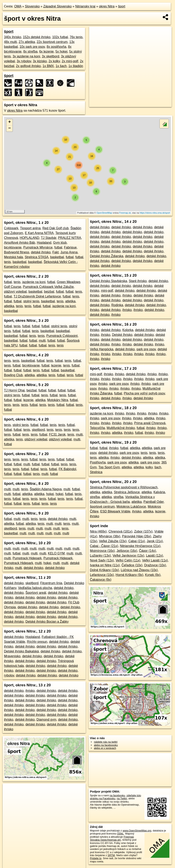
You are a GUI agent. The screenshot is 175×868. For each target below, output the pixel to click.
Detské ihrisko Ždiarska (107, 256)
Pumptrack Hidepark (27, 558)
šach (158, 467)
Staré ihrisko (138, 281)
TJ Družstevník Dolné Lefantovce (37, 296)
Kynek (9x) (153, 575)
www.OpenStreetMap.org (137, 831)
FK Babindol (67, 469)
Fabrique (70, 247)
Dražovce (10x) (155, 565)
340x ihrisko (13, 37)
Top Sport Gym (109, 467)
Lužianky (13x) (100, 556)
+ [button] (10, 122)
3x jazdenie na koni (26, 56)
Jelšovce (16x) (127, 551)
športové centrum (102, 507)
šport (122, 6)
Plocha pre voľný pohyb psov (144, 393)
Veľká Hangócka (102, 349)
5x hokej (61, 51)
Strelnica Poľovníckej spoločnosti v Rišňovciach (124, 487)
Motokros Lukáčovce (131, 507)
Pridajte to (96, 858)
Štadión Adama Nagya (46, 489)
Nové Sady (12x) (102, 560)
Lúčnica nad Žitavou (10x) (139, 570)
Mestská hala (13, 257)
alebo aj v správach (105, 748)
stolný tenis (31, 301)
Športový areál (36, 593)
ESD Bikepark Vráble (115, 511)
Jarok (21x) (155, 541)
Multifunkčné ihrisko (121, 428)
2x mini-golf (70, 61)
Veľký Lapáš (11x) (155, 560)
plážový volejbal (15, 292)
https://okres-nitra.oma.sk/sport (155, 213)
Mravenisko (12, 656)
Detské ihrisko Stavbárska (108, 281)
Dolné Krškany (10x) (104, 570)
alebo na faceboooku (106, 745)
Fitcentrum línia (51, 583)
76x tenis (76, 37)
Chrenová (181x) (120, 531)
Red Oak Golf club (55, 228)
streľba (95, 497)
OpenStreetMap (104, 213)
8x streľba (30, 51)
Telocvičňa (97, 428)
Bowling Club (13, 375)
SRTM (111, 855)
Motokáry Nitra (58, 400)
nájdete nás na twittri (106, 742)
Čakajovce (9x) (101, 580)
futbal (58, 247)
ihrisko (30, 691)
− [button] (10, 128)
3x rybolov (24, 61)
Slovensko (32, 6)
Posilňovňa (98, 462)
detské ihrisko (41, 252)
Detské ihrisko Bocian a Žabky (47, 622)
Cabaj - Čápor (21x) (104, 546)
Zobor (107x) (143, 531)
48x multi (10, 42)
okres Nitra (107, 6)
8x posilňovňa (56, 47)
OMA (18, 6)
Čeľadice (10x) (132, 565)
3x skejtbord (51, 56)
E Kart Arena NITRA (39, 233)
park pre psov (146, 349)
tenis (7, 262)
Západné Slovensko (57, 6)
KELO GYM (56, 553)
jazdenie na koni (34, 282)
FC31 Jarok (57, 435)
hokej (50, 494)
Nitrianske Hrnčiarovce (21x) (140, 546)
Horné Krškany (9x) (129, 575)
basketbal (57, 257)
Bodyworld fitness (17, 252)
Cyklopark (11, 228)
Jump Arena (69, 252)
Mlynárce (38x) (110, 536)
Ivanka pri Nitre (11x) (105, 565)
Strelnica (96, 472)
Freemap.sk (125, 213)
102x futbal (60, 37)
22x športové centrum (52, 42)
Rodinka (117, 305)
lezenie (56, 365)
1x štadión (76, 66)
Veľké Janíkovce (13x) (128, 556)
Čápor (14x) (148, 551)
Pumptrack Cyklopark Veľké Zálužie (48, 287)
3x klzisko (40, 61)
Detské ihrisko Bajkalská (21, 651)
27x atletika (27, 42)
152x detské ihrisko (37, 37)
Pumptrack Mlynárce (38, 247)
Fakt (55, 252)
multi (42, 341)
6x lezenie (46, 51)
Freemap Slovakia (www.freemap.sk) (112, 838)
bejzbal (49, 292)
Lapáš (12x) (154, 556)
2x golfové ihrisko (28, 66)
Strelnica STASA (37, 257)
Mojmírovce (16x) (102, 551)
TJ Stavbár (49, 238)
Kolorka (128, 330)
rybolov (9, 675)
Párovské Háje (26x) (137, 536)
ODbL (120, 834)
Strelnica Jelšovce (127, 492)
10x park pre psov (32, 47)
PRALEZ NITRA (70, 238)
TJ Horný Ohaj (14, 390)
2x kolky (54, 61)
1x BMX (48, 66)
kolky (149, 467)
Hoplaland (44, 243)
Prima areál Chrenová (150, 423)
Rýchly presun (37, 642)
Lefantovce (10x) (102, 575)
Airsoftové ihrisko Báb (20, 243)
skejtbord (38, 430)
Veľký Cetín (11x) (128, 560)
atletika (70, 301)
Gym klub (60, 243)
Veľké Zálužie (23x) (113, 541)
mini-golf (107, 291)
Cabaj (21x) (137, 541)
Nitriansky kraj (85, 6)
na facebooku (117, 795)
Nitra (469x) (98, 531)
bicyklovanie (13, 247)
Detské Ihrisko (122, 335)
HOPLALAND (29, 238)
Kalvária (159, 492)
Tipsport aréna (30, 228)
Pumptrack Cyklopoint (62, 336)
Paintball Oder (154, 502)
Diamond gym (46, 720)
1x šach (61, 66)
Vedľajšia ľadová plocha (35, 588)
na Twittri (122, 798)
